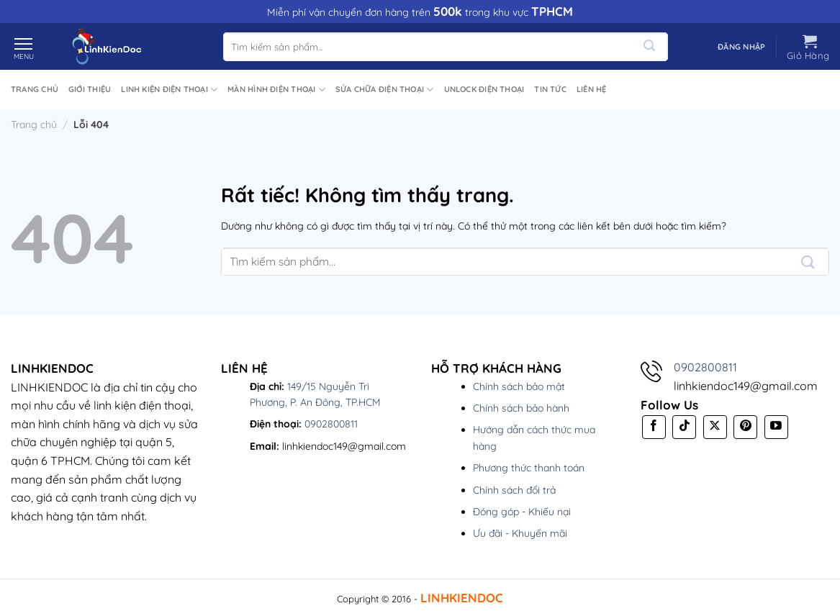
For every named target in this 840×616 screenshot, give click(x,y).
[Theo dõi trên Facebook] (654, 427)
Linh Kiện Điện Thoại (169, 90)
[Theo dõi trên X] (715, 427)
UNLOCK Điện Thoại (484, 89)
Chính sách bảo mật (519, 386)
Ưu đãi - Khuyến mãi (520, 533)
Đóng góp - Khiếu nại (522, 512)
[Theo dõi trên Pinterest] (745, 427)
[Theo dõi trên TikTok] (684, 427)
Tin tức (550, 89)
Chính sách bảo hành (521, 408)
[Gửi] (649, 47)
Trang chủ (35, 89)
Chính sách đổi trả (514, 490)
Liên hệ (592, 89)
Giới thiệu (90, 89)
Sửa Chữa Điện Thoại (385, 90)
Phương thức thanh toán (529, 468)
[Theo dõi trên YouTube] (776, 427)
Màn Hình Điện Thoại (276, 90)
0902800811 (331, 424)
